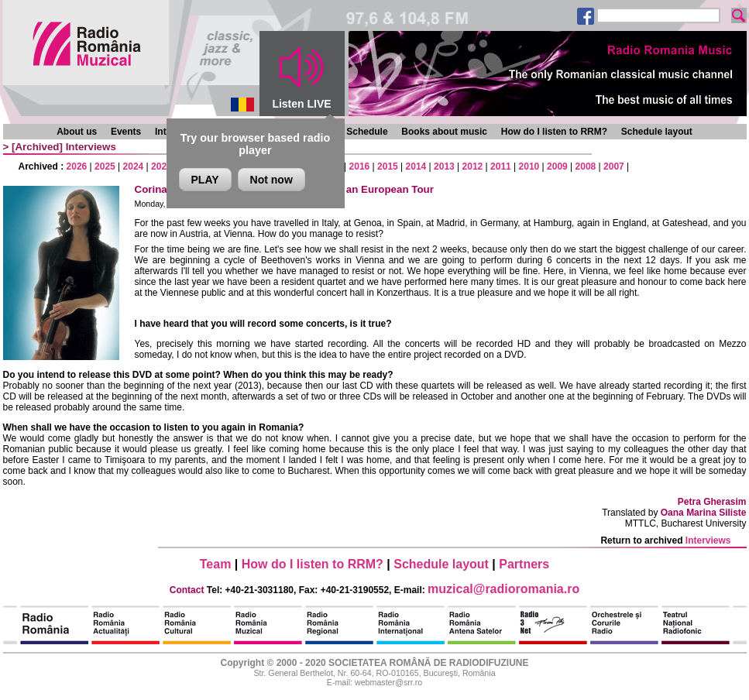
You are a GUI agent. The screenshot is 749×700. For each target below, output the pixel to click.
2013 (444, 166)
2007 (614, 166)
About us (77, 132)
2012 (473, 166)
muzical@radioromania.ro (503, 589)
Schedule (367, 132)
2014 (416, 166)
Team (216, 564)
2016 (360, 166)
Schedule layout (657, 132)
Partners (524, 564)
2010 (529, 166)
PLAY (205, 180)
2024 (134, 166)
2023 (161, 166)
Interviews (91, 147)
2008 (586, 166)
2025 (105, 166)
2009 (557, 166)
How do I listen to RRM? (554, 132)
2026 (77, 166)
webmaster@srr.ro (388, 682)
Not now (271, 180)
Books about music (444, 132)
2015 (388, 166)
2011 (501, 166)
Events (126, 132)
